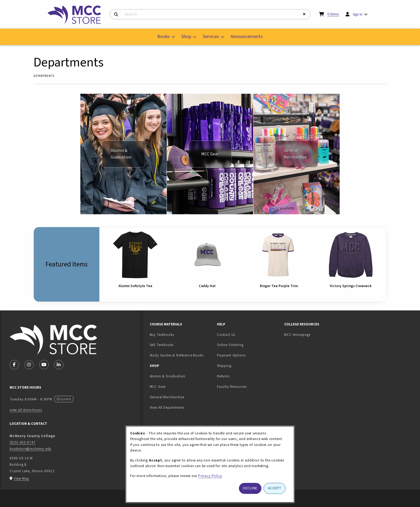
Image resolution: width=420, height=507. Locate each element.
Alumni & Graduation (168, 376)
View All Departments (167, 408)
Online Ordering (230, 345)
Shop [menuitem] (186, 37)
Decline (250, 488)
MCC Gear (158, 387)
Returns (223, 376)
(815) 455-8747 (23, 442)
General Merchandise (167, 397)
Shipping (224, 366)
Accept (275, 488)
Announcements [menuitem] (247, 37)
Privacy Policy (210, 476)
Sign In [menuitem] (358, 14)
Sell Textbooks (179, 345)
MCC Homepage (297, 335)
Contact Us (226, 335)
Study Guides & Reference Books (177, 355)
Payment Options (231, 355)
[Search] (116, 15)
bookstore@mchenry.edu (31, 449)
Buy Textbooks (162, 335)
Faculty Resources (232, 387)
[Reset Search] (304, 14)
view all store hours (26, 410)
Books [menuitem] (164, 37)
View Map (21, 478)
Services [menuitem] (211, 37)
